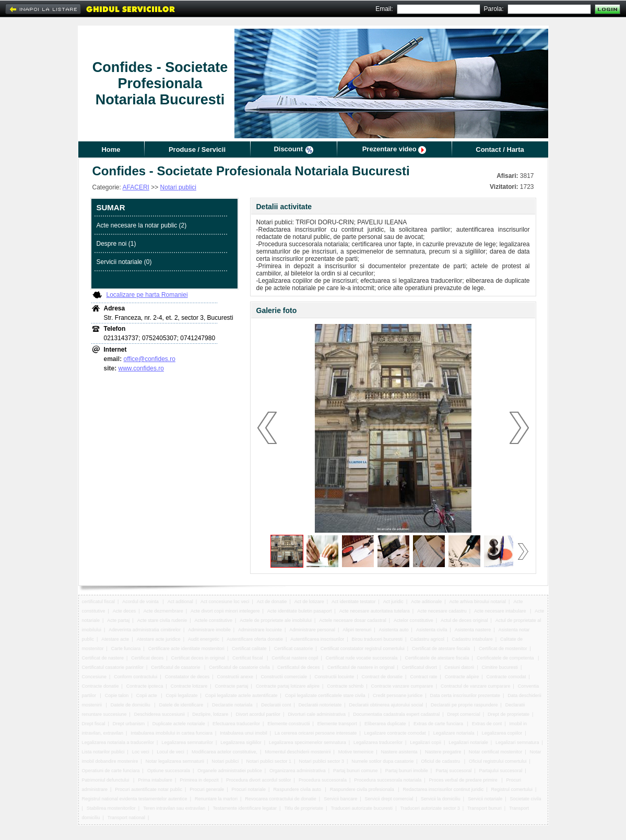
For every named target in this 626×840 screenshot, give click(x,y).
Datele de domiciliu (131, 705)
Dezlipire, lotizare (210, 714)
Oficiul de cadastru (441, 761)
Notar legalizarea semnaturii (175, 761)
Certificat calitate (249, 649)
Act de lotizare (309, 602)
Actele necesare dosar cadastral (353, 620)
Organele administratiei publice (230, 771)
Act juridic (393, 602)
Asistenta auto (394, 630)
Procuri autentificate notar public (149, 789)
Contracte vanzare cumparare (402, 686)
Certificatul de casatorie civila (239, 667)
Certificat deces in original (198, 658)
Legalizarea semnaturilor (187, 742)
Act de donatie (272, 602)
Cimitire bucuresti (500, 667)
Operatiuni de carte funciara (111, 771)
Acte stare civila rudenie (162, 620)
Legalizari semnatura (517, 742)
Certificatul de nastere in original (361, 667)
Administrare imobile (209, 630)
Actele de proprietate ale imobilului (276, 620)
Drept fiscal (94, 724)
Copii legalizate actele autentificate (241, 695)
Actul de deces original (464, 620)
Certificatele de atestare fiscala (437, 658)
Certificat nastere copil (295, 658)
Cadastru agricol (427, 639)
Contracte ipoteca (145, 686)
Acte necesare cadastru (442, 611)
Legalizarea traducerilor (378, 742)
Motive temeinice (356, 752)
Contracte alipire (462, 677)
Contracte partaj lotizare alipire (288, 686)
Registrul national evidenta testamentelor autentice (135, 799)
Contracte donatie (101, 686)
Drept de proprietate (509, 714)
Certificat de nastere (103, 658)
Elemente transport (337, 724)
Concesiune (95, 677)
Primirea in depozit (199, 780)
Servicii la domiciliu (441, 799)
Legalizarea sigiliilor (241, 742)
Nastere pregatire (443, 752)
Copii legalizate (181, 695)
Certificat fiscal (248, 658)
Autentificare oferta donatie (255, 639)
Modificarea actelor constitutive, (225, 752)
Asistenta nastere (473, 630)
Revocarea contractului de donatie (281, 799)
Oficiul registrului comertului (498, 761)
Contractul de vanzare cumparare (476, 686)
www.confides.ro (141, 368)
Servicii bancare (340, 799)
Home (111, 149)
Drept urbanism (129, 724)
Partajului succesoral (500, 771)
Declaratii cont (276, 705)
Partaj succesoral (453, 771)
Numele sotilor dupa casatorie (382, 761)
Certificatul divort (420, 667)
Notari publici (178, 187)
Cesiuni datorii (459, 667)
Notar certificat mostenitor (496, 752)
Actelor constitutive (414, 620)
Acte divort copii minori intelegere (225, 611)
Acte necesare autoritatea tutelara (375, 611)
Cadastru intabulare (472, 639)
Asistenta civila (432, 630)
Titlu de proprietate (304, 808)
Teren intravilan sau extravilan (174, 808)
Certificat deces (147, 658)
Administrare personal (312, 630)
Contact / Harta (500, 149)
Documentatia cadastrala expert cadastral (396, 714)
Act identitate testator (354, 602)
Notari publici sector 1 (269, 761)
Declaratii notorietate (320, 705)
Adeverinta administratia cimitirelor (145, 630)
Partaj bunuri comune (356, 771)
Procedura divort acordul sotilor (259, 780)
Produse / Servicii (197, 149)
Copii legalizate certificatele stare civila (325, 695)
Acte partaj (118, 620)
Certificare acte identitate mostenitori (186, 649)
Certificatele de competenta (506, 658)
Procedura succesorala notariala (388, 780)
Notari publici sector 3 (321, 761)
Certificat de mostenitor (503, 649)
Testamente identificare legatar (245, 808)
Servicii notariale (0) (124, 262)
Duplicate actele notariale (179, 724)
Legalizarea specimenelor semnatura (308, 742)
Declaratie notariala (233, 705)
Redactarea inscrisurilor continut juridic (444, 789)
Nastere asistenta (399, 752)
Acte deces (125, 611)
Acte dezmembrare (163, 611)
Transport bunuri (485, 808)
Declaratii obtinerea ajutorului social (386, 705)
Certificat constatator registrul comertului (363, 649)
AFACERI (136, 187)
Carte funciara (126, 649)
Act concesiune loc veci (225, 602)
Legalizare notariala (454, 733)
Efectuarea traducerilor (236, 724)
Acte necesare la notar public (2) (142, 225)
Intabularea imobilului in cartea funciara (172, 733)
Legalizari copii (426, 742)
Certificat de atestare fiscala (442, 649)
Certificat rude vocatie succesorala (362, 658)
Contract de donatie (382, 677)
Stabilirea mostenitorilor (111, 808)
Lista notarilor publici (103, 752)
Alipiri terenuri (357, 630)
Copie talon (117, 695)
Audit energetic (204, 639)
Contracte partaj (232, 686)
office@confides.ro (150, 359)
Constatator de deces (187, 677)
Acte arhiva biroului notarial (478, 602)
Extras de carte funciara (439, 724)
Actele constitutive (214, 620)
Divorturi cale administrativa (317, 714)
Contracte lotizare (189, 686)
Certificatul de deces (299, 667)
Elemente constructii (288, 724)
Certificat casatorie (294, 649)
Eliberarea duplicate (385, 724)
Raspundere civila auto (298, 789)
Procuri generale (207, 789)
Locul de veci (170, 752)
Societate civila (525, 799)
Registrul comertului (512, 789)
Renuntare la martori (216, 799)
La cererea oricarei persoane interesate (316, 733)
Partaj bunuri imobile (407, 771)
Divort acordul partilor (258, 714)
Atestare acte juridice (159, 639)
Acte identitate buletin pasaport (300, 611)
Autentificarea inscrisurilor (317, 639)
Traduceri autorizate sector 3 (430, 808)
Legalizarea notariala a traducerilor (118, 742)
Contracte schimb (345, 686)
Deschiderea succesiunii (160, 714)
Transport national (126, 818)
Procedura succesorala (323, 780)
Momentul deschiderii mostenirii (298, 752)
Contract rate (423, 677)
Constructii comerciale (284, 677)
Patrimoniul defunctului (107, 780)
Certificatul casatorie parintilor (113, 667)
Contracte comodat (506, 677)
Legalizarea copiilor (502, 733)
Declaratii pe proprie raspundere (464, 705)
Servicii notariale (485, 799)
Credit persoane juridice (398, 695)
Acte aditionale (426, 602)
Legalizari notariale (468, 742)
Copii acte (147, 695)
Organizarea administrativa (298, 771)
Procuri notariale (249, 789)
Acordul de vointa (141, 602)
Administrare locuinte (260, 630)
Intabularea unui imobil (244, 733)
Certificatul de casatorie (176, 667)
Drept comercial (464, 714)
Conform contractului (135, 677)
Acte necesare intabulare (501, 611)
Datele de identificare (182, 705)
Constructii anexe (235, 677)
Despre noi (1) (116, 244)
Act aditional (180, 602)
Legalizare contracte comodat (395, 733)
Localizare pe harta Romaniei (147, 295)
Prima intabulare (155, 780)
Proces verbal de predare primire (464, 780)
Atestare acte (115, 639)
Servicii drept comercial (389, 799)
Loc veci (141, 752)
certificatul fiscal (99, 602)
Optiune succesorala (169, 771)
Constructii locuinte (334, 677)
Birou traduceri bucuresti (377, 639)
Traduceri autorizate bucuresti (362, 808)
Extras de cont (487, 724)
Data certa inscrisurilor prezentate (465, 695)
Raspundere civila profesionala (363, 789)
